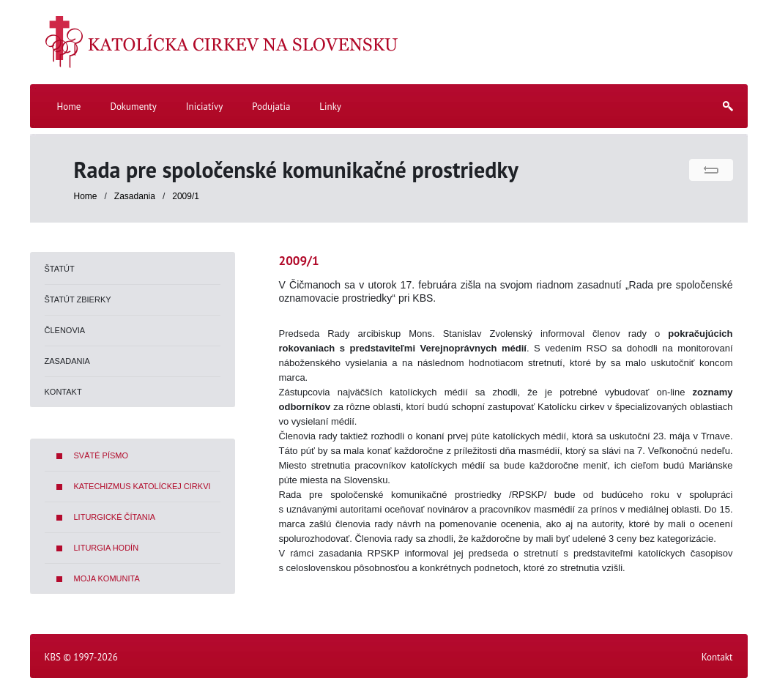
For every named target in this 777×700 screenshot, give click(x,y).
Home (86, 196)
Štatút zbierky (78, 299)
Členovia (65, 330)
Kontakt (63, 392)
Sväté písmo (101, 455)
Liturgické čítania (115, 517)
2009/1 (186, 196)
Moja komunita (107, 578)
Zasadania (136, 196)
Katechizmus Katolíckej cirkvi (142, 486)
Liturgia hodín (107, 548)
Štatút (60, 269)
